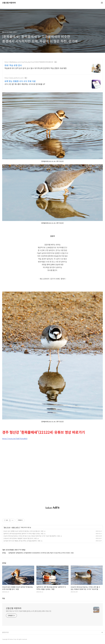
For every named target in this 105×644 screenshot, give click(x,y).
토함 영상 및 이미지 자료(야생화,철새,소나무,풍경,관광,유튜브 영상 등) (29, 611)
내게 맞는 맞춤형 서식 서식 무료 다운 (20, 81)
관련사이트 (5, 632)
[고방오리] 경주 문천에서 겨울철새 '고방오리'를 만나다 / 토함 (20, 538)
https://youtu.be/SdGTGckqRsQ (15, 439)
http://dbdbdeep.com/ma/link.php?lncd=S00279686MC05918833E (29, 62)
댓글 (4, 598)
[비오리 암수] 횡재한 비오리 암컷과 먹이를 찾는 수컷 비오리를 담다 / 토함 (23, 531)
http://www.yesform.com (14, 78)
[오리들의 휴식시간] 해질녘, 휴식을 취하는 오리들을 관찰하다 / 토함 (22, 541)
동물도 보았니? (16, 527)
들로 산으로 (7, 527)
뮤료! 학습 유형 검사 (13, 65)
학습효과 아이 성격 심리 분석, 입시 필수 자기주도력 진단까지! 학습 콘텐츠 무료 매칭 (36, 68)
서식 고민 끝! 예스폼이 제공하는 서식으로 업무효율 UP (25, 84)
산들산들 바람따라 (9, 3)
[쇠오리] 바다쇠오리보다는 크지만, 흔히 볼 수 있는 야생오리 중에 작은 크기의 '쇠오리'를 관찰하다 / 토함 (32, 536)
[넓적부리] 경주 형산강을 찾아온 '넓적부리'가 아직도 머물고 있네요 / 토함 (23, 534)
